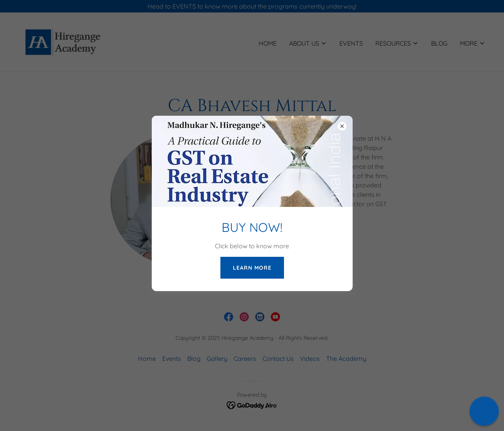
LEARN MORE (252, 268)
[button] (484, 411)
